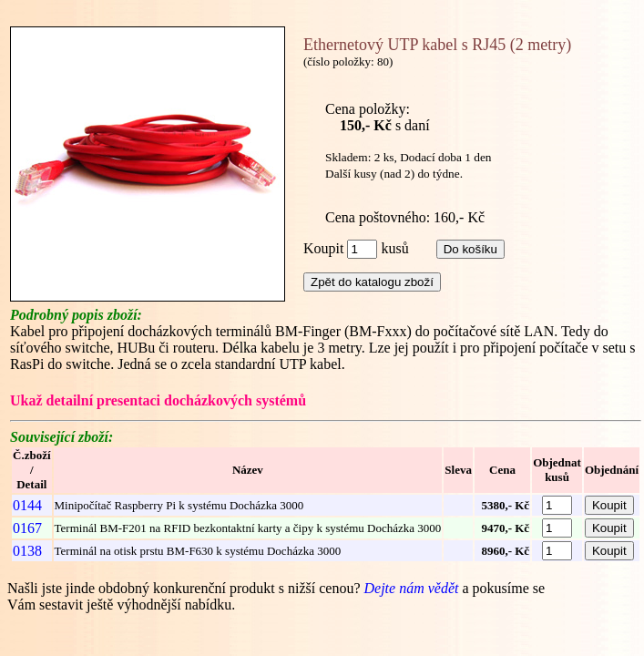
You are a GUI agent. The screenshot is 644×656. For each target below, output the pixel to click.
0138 (27, 551)
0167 (27, 528)
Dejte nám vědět (413, 588)
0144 (27, 505)
